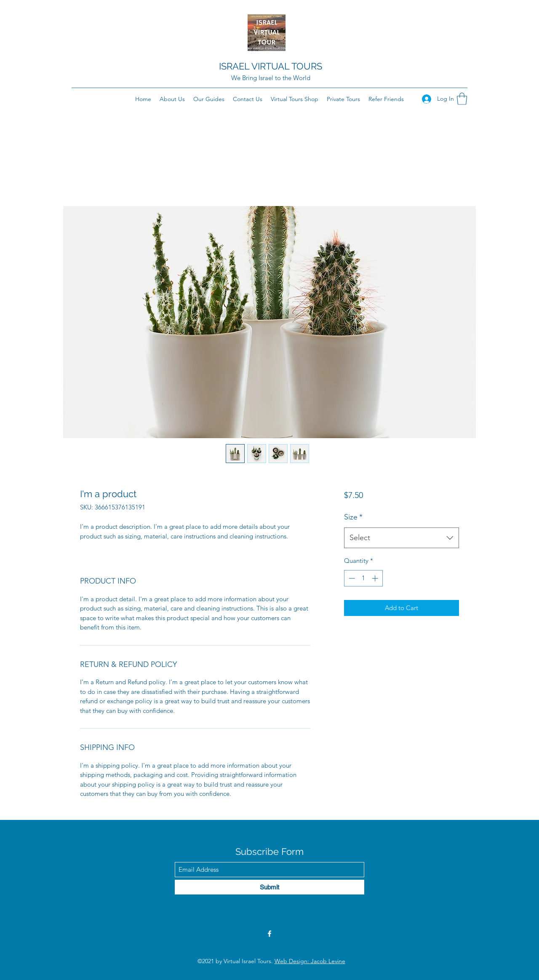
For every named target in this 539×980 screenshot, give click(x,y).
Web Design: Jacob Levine (310, 961)
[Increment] (376, 578)
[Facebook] (269, 934)
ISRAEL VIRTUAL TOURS (271, 66)
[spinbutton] (363, 578)
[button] (462, 99)
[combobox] (402, 538)
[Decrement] (351, 578)
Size (353, 517)
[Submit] (269, 887)
